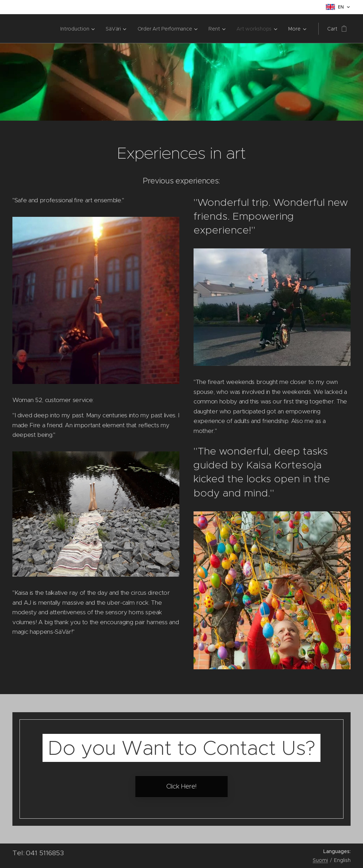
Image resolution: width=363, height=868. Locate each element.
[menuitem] (49, 29)
